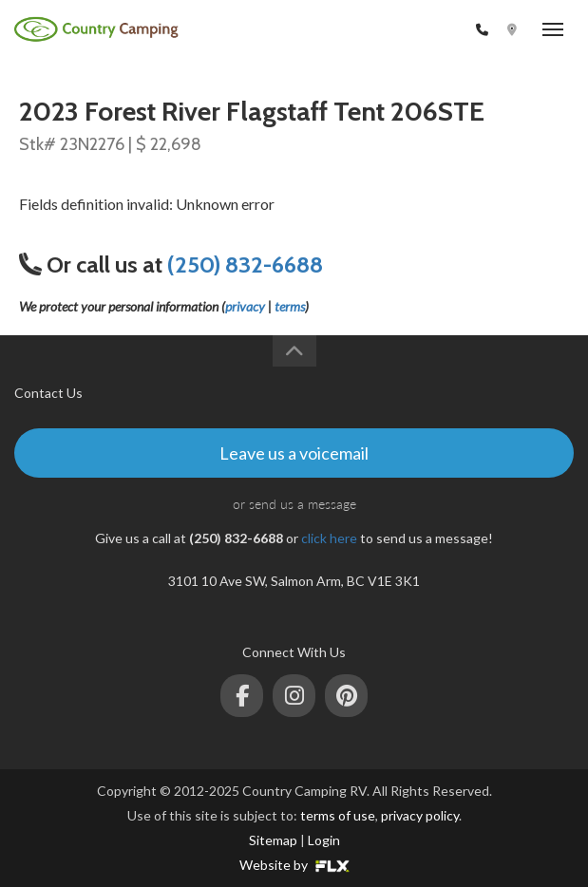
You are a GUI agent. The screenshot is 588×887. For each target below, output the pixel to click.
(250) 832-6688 (421, 30)
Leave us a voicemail (294, 453)
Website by (294, 865)
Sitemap (273, 840)
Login (324, 840)
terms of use (338, 815)
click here (329, 538)
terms (290, 306)
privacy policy (420, 815)
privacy (245, 306)
